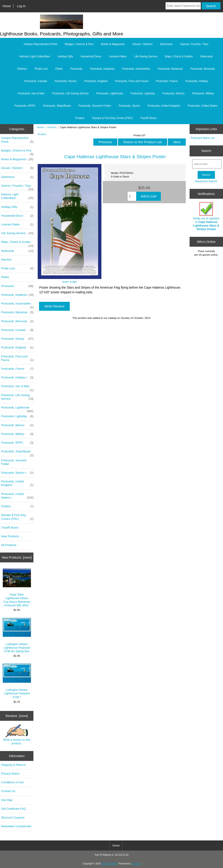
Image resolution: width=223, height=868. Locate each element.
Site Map (7, 800)
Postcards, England (96, 81)
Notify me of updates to (206, 216)
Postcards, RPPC (25, 106)
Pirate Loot (41, 69)
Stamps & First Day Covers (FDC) (113, 118)
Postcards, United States (203, 106)
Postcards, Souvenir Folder (95, 106)
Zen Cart (136, 864)
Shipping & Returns (13, 765)
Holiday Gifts (66, 56)
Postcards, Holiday (197, 81)
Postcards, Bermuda (202, 69)
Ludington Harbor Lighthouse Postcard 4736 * (17, 681)
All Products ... (10, 545)
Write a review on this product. (17, 735)
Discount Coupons (13, 817)
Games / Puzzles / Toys (194, 44)
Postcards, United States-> (17, 496)
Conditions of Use (12, 782)
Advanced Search (206, 181)
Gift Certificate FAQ (13, 809)
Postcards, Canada (36, 81)
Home (7, 6)
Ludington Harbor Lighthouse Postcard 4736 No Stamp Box (17, 635)
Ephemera (166, 44)
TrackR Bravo (148, 118)
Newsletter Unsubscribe (16, 826)
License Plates (118, 56)
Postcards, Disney (66, 81)
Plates (59, 69)
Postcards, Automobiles (136, 69)
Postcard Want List (203, 138)
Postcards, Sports (129, 106)
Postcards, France (167, 81)
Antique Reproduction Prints (40, 44)
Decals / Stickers (142, 44)
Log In (21, 6)
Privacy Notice (10, 774)
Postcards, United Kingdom (164, 106)
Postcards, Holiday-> (17, 378)
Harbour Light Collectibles (35, 56)
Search (206, 151)
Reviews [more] (17, 716)
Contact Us (8, 791)
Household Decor (91, 56)
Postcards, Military (203, 93)
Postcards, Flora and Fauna (132, 81)
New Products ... (12, 536)
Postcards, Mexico (173, 93)
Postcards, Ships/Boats (57, 106)
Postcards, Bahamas (170, 69)
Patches (22, 69)
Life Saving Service (146, 56)
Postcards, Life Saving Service (71, 93)
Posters (52, 127)
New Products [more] (17, 557)
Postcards (76, 69)
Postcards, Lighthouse (110, 93)
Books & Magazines (113, 44)
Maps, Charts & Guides (179, 56)
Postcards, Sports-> (17, 473)
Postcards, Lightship (143, 93)
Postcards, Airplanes (102, 69)
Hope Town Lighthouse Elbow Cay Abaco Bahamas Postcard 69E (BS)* (17, 588)
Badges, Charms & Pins (79, 44)
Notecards (207, 56)
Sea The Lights (109, 864)
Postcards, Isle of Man (31, 93)
